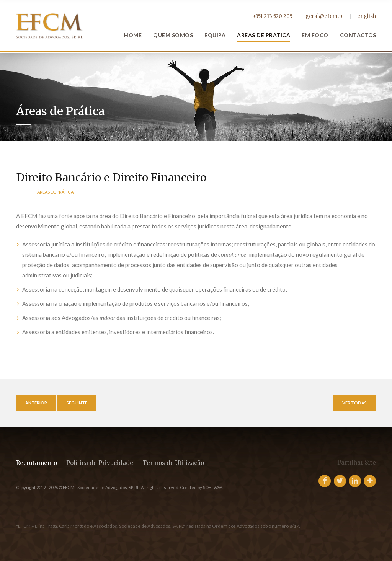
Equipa (215, 35)
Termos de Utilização (173, 463)
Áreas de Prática (264, 35)
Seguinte (77, 403)
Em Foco (315, 35)
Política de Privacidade (100, 463)
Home (133, 35)
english (367, 16)
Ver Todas (354, 403)
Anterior (36, 403)
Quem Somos (173, 35)
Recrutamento (37, 463)
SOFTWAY (212, 487)
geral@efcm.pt (325, 16)
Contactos (358, 35)
